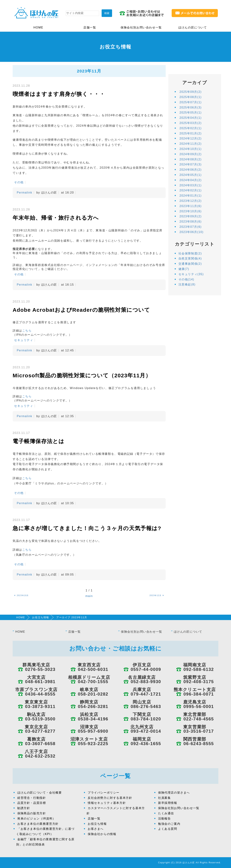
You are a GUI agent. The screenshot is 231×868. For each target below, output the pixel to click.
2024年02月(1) (191, 190)
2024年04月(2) (191, 180)
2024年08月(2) (191, 159)
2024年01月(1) (191, 196)
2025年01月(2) (191, 133)
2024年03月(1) (191, 185)
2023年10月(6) (191, 211)
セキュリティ (24, 340)
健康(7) (184, 269)
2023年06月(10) (192, 232)
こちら (27, 331)
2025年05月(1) (191, 113)
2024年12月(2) (191, 138)
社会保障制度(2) (190, 253)
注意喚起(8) (187, 284)
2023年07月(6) (191, 227)
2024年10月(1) (191, 149)
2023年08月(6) (191, 222)
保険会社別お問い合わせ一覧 (141, 27)
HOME (38, 27)
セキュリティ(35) (191, 274)
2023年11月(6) (191, 206)
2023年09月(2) (191, 216)
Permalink (25, 193)
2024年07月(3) (191, 164)
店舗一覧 (90, 27)
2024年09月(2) (191, 154)
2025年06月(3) (191, 107)
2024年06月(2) (191, 170)
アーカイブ (195, 83)
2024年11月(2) (191, 144)
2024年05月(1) (191, 175)
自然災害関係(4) (190, 258)
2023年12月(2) (191, 201)
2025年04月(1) (191, 118)
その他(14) (186, 279)
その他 (19, 182)
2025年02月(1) (191, 128)
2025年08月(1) (191, 97)
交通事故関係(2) (190, 264)
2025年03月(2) (191, 123)
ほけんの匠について (193, 27)
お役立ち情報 (41, 617)
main (89, 596)
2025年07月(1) (191, 102)
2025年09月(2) (191, 92)
